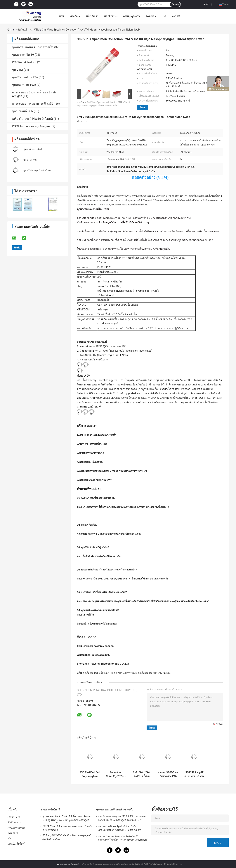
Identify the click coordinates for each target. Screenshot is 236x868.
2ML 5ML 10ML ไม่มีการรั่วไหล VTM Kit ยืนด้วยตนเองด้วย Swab (142, 774)
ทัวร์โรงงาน (111, 16)
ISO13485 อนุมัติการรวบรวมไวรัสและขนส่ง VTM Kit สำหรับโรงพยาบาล (194, 774)
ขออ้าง (206, 4)
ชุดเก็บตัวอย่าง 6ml (33, 149)
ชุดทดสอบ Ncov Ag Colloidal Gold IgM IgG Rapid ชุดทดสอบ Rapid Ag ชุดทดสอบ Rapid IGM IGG (119, 829)
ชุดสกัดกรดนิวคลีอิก (25, 77)
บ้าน (61, 16)
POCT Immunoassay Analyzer (31, 126)
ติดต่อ (143, 107)
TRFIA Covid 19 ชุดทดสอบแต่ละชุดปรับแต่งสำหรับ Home (67, 828)
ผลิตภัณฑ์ (75, 16)
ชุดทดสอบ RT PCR (24, 85)
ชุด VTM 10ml (30, 160)
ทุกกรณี (176, 16)
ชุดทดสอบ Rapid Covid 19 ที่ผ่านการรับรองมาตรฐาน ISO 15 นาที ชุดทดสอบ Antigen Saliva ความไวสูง (67, 819)
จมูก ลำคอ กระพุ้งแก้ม (110, 282)
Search (175, 4)
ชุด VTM (35, 30)
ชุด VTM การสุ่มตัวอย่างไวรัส (37, 170)
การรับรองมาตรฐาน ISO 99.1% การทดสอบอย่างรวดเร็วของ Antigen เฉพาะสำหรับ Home (122, 819)
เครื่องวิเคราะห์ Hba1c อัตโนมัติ (32, 119)
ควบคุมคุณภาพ (131, 16)
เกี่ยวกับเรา (92, 16)
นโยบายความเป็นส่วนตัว (68, 864)
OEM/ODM (83, 310)
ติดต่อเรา (151, 16)
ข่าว (164, 16)
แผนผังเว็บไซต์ (16, 844)
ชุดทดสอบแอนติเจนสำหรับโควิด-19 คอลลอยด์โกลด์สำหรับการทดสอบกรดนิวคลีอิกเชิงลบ (123, 839)
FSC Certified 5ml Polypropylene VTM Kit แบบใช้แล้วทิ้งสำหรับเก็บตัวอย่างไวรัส (90, 774)
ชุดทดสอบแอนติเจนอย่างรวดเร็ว (33, 47)
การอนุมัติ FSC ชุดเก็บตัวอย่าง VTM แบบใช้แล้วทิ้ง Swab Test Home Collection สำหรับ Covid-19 (168, 774)
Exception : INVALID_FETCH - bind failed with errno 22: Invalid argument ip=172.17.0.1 (116, 774)
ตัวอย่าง (82, 282)
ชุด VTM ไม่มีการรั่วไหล (125, 673)
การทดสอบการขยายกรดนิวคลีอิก (34, 104)
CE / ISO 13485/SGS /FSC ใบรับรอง (118, 305)
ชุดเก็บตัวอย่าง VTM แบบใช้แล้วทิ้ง (155, 673)
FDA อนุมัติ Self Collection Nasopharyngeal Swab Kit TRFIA (66, 837)
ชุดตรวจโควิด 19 (23, 55)
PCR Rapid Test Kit (24, 62)
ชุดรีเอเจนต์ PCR (22, 111)
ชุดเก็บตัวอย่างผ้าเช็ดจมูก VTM (98, 673)
